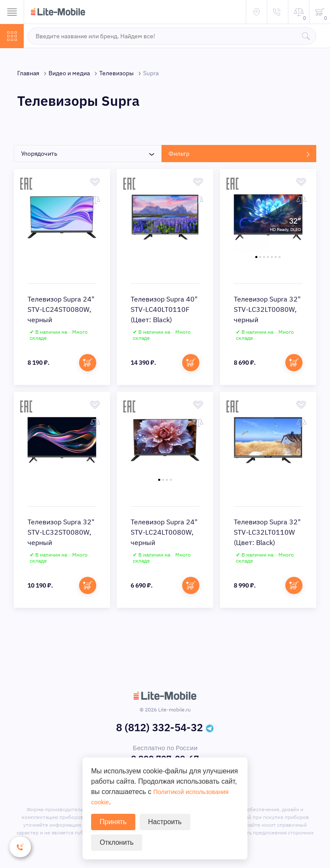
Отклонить (117, 842)
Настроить (165, 822)
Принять (113, 822)
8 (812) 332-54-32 (159, 729)
